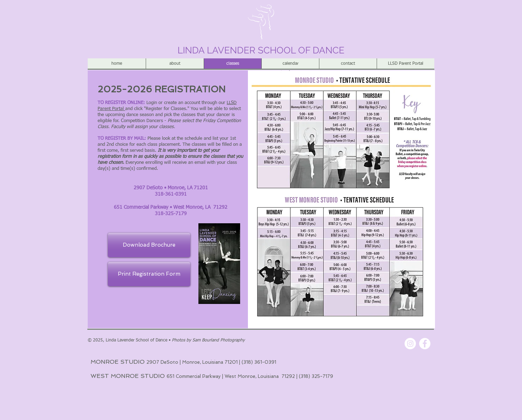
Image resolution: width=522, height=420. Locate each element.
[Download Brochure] (149, 245)
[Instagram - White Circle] (410, 344)
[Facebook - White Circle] (425, 344)
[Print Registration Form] (149, 274)
